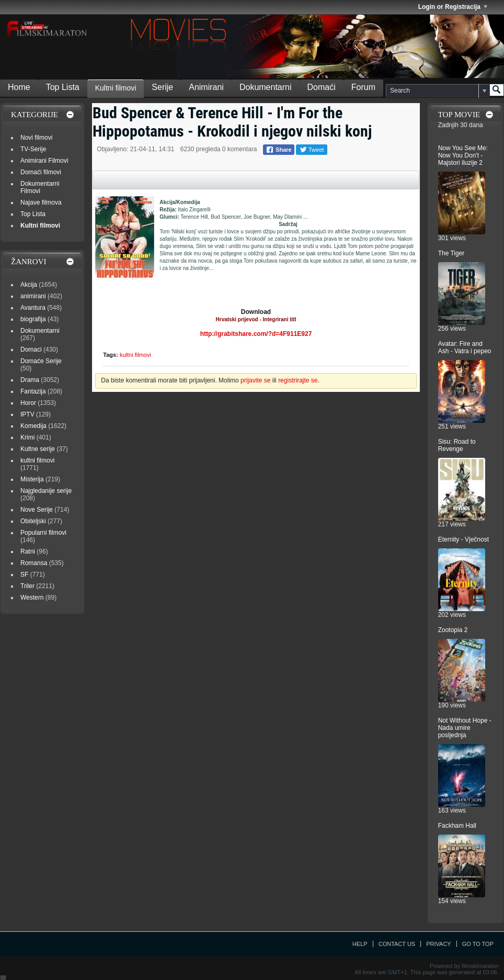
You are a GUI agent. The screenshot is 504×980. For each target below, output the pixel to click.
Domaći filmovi (41, 172)
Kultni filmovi (116, 88)
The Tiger (451, 253)
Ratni (28, 551)
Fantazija (33, 391)
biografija (33, 319)
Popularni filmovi (43, 533)
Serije (162, 87)
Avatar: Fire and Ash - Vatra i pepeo (465, 347)
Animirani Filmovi (44, 161)
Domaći (322, 87)
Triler (27, 586)
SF (24, 575)
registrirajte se (298, 380)
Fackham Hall (457, 826)
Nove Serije (37, 510)
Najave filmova (41, 202)
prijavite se (255, 380)
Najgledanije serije (46, 491)
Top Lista (63, 87)
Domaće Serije (41, 361)
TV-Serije (33, 149)
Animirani (206, 87)
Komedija (33, 426)
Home (19, 87)
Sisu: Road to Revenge (457, 445)
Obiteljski (33, 521)
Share (279, 150)
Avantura (33, 308)
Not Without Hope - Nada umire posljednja (465, 728)
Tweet (312, 150)
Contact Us (397, 944)
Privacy (438, 944)
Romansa (34, 563)
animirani (33, 296)
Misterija (32, 479)
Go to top (478, 944)
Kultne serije (38, 449)
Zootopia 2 (453, 630)
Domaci (31, 350)
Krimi (27, 437)
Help (360, 944)
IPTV (27, 414)
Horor (28, 403)
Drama (30, 380)
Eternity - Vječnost (463, 539)
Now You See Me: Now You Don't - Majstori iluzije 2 (463, 155)
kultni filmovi (135, 355)
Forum (363, 87)
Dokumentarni (266, 87)
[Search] (437, 91)
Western (32, 598)
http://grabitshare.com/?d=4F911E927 (256, 334)
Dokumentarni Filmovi (40, 187)
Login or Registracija (453, 7)
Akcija (29, 285)
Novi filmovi (36, 138)
